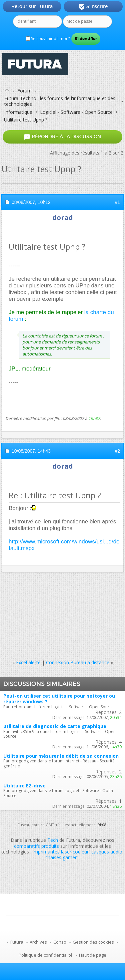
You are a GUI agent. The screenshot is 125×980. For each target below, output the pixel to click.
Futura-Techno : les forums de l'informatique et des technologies (60, 101)
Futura (17, 942)
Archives (38, 942)
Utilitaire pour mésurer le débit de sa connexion (61, 756)
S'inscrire (93, 7)
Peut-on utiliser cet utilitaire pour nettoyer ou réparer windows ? (59, 699)
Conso (60, 942)
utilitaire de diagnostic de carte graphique (55, 726)
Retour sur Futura (32, 6)
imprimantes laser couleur (61, 852)
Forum (24, 91)
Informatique (18, 112)
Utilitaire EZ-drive (24, 786)
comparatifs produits (36, 846)
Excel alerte (28, 662)
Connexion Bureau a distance (78, 662)
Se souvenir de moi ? (48, 39)
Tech (53, 840)
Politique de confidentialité (46, 955)
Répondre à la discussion (62, 137)
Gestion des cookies (93, 942)
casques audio (107, 852)
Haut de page (93, 955)
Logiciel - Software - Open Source (76, 112)
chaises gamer (61, 857)
